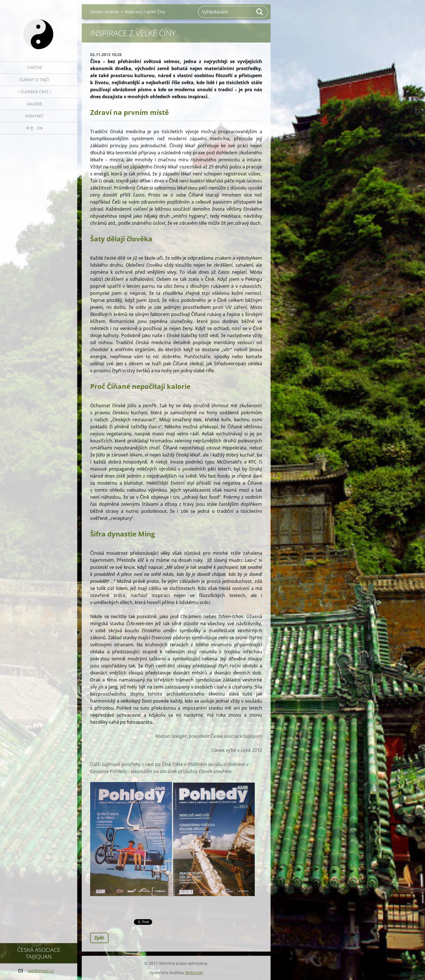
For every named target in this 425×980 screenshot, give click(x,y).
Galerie (35, 104)
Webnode (194, 973)
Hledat (260, 12)
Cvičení (35, 67)
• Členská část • (35, 92)
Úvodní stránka (104, 12)
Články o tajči (34, 80)
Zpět (99, 938)
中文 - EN (34, 128)
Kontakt (35, 116)
